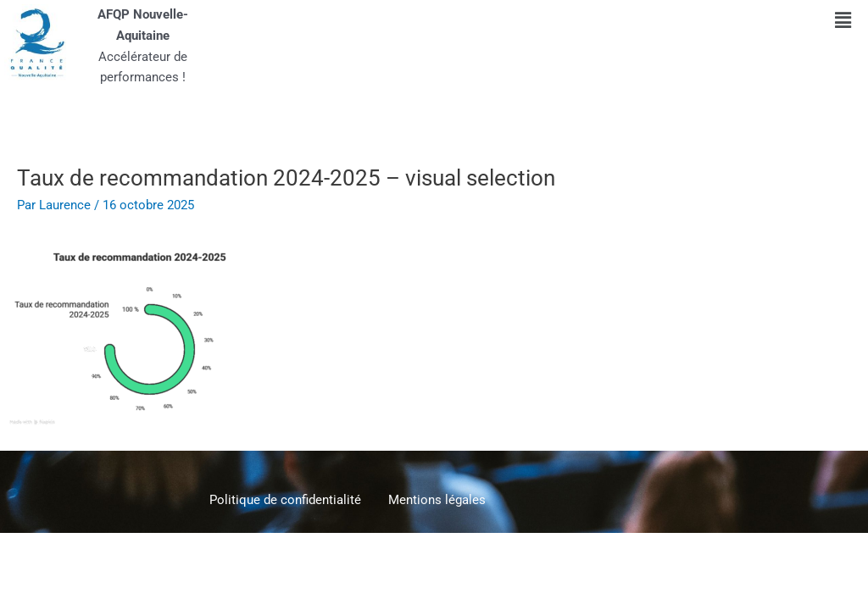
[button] (843, 20)
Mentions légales (437, 500)
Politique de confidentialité (285, 500)
